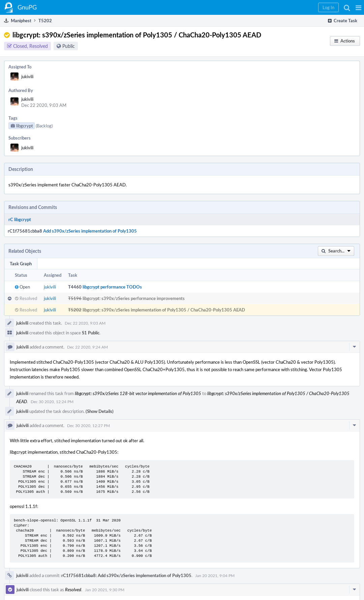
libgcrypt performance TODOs (112, 287)
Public (69, 46)
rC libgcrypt (20, 219)
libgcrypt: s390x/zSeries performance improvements (134, 298)
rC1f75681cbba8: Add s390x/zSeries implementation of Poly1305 (126, 575)
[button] (358, 7)
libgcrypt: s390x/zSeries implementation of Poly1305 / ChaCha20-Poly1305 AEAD (164, 310)
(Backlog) (44, 126)
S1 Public (91, 333)
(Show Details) (100, 411)
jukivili (27, 77)
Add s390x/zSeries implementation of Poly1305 (90, 231)
